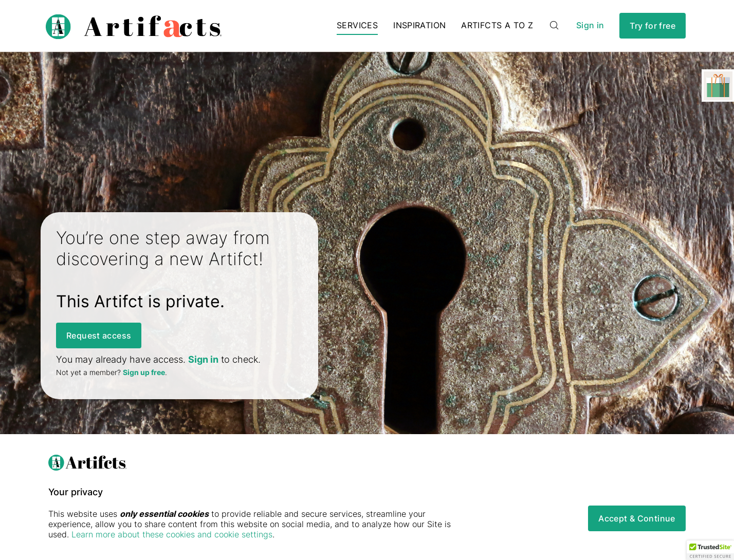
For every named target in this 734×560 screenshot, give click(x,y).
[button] (710, 550)
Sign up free (144, 372)
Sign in (590, 25)
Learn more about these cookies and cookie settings (172, 534)
